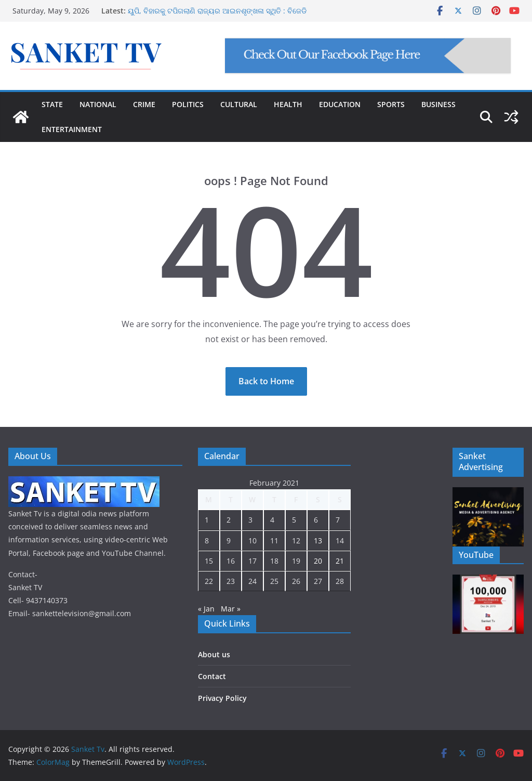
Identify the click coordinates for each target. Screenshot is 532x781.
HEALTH (288, 104)
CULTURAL (239, 104)
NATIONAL (98, 104)
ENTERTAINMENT (72, 129)
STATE (52, 104)
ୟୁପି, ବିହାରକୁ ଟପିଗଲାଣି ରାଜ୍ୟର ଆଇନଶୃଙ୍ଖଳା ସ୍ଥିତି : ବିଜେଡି (217, 11)
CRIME (144, 104)
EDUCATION (340, 104)
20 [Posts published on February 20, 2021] (318, 561)
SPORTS (391, 104)
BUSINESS (438, 104)
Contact (212, 676)
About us (214, 654)
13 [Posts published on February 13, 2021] (318, 541)
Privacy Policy (222, 698)
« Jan (206, 609)
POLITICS (188, 104)
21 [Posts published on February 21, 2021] (340, 561)
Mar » (231, 609)
